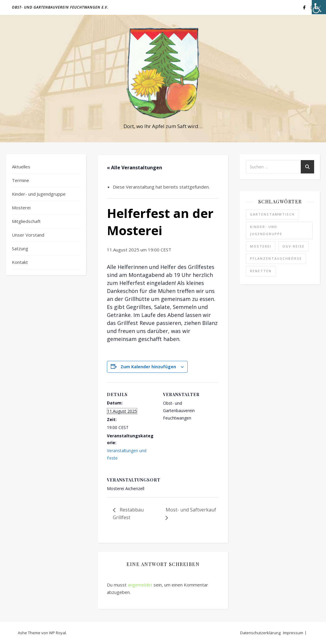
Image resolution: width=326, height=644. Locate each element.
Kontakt (20, 262)
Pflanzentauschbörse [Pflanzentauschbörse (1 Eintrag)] (276, 258)
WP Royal (57, 633)
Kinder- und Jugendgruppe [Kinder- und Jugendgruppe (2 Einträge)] (266, 230)
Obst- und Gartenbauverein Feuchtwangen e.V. (60, 7)
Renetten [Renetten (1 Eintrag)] (261, 271)
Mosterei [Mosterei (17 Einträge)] (261, 246)
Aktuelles (21, 167)
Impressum (293, 633)
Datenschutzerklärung (260, 633)
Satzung (20, 248)
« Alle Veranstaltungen (134, 168)
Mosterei (21, 208)
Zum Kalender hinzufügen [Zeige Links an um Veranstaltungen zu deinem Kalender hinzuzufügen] (148, 367)
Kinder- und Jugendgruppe (39, 194)
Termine (20, 180)
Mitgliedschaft (26, 221)
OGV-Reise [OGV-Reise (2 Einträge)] (293, 246)
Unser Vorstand (28, 235)
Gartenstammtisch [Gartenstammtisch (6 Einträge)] (272, 214)
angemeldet (140, 585)
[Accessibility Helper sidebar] (319, 7)
